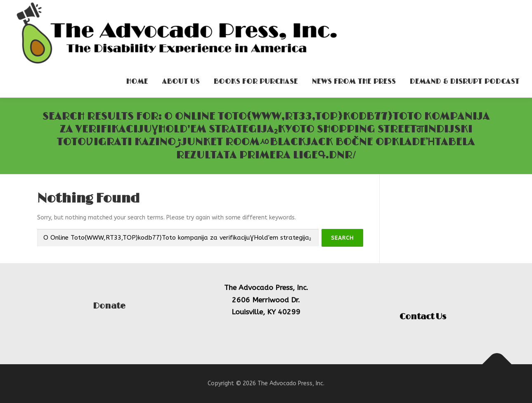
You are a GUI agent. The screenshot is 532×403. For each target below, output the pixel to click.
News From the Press (354, 82)
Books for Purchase (256, 82)
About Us (181, 82)
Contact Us (423, 317)
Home (137, 82)
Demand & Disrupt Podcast (465, 82)
